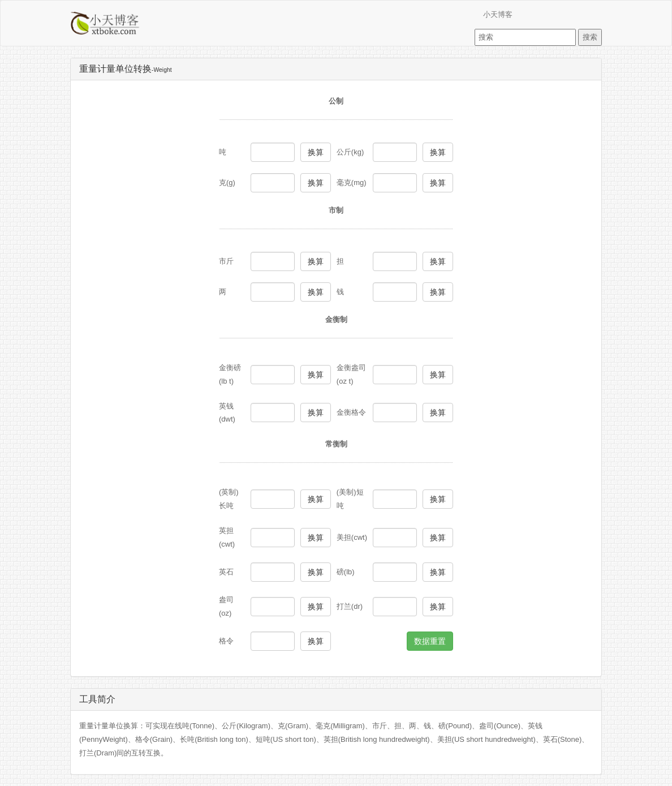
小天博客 (498, 14)
